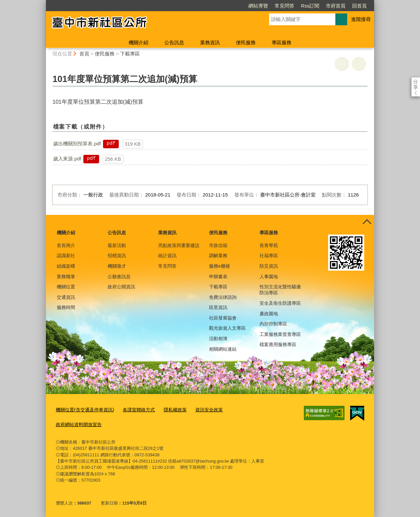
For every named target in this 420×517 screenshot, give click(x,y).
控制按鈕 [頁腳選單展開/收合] (367, 222)
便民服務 (246, 42)
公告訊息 (174, 42)
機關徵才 (117, 266)
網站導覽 (220, 6)
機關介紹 (138, 42)
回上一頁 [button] (359, 64)
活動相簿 (218, 339)
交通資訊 (66, 297)
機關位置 (66, 287)
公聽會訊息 (119, 277)
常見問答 (247, 6)
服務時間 (66, 307)
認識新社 (66, 256)
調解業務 (218, 256)
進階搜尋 (361, 19)
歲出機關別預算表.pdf (77, 144)
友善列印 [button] (342, 64)
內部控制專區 (273, 324)
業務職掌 (66, 277)
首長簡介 (66, 245)
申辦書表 (218, 277)
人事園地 (269, 277)
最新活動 (117, 245)
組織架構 (66, 266)
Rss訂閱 (272, 6)
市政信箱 (218, 245)
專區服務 (282, 42)
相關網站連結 (223, 349)
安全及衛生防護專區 (280, 303)
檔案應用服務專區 (278, 344)
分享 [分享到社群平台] (416, 82)
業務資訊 (210, 42)
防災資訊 (269, 266)
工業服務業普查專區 (280, 334)
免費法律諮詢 (223, 297)
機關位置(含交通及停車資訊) (83, 409)
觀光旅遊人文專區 (227, 328)
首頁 (84, 54)
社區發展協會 (223, 318)
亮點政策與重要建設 (179, 245)
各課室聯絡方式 (133, 409)
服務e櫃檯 (220, 266)
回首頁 (322, 6)
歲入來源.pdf (67, 159)
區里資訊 (218, 307)
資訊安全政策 (200, 409)
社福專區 (269, 256)
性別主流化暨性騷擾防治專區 (280, 290)
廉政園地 (269, 314)
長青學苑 (269, 245)
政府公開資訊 (121, 287)
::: (43, 3)
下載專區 (130, 54)
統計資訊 (167, 256)
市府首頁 (298, 6)
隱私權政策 (168, 409)
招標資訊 (117, 256)
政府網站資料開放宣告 (77, 422)
